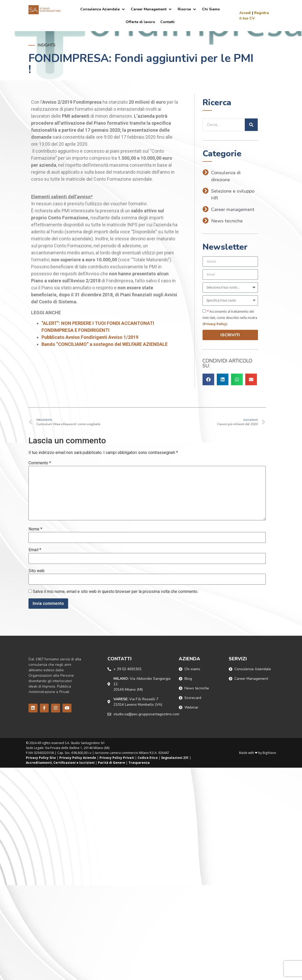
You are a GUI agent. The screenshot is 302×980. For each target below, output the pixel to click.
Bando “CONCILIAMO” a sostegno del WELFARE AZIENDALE (105, 344)
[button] (208, 379)
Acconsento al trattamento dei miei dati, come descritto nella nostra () (230, 318)
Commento (40, 463)
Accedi (245, 13)
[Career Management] (152, 9)
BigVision (269, 753)
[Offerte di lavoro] (140, 22)
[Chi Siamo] (211, 9)
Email (35, 550)
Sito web (37, 571)
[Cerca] (251, 125)
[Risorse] (187, 9)
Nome (35, 529)
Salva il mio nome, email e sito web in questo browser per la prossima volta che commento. (116, 592)
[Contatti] (167, 22)
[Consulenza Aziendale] (103, 9)
